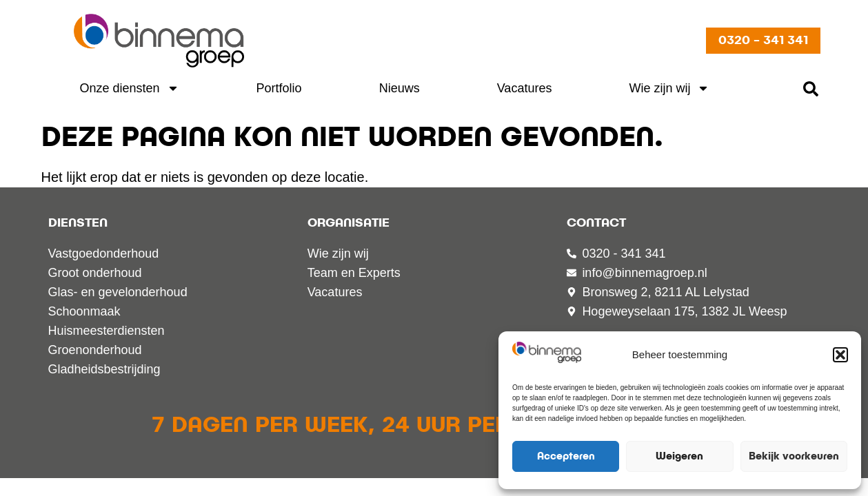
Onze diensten (130, 88)
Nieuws (400, 88)
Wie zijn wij (669, 88)
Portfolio (279, 88)
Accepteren (566, 456)
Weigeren (679, 456)
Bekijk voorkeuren (794, 456)
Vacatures (525, 88)
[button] (840, 355)
